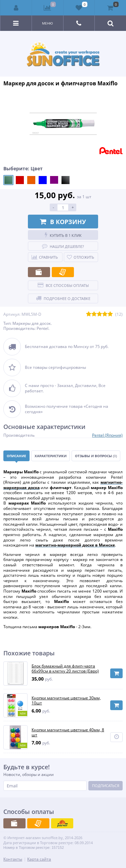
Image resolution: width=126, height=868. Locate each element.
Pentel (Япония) (107, 435)
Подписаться (106, 786)
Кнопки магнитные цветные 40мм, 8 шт (68, 732)
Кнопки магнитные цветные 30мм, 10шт (66, 701)
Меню (48, 23)
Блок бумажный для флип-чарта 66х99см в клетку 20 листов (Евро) (65, 669)
